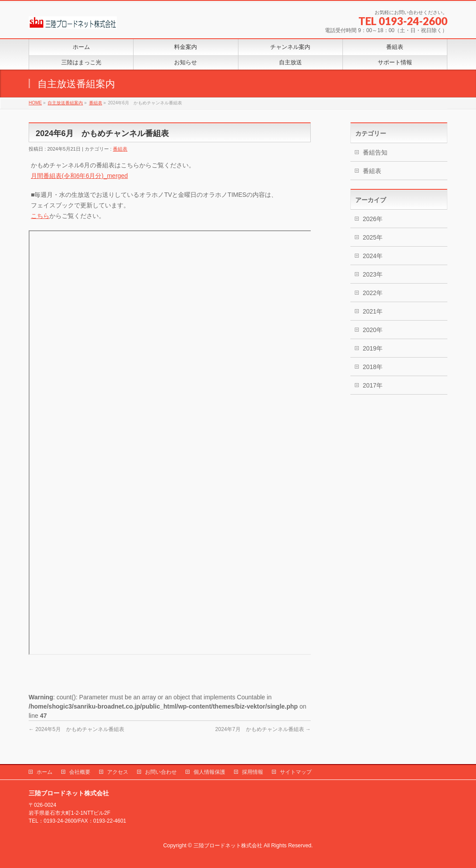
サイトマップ (296, 772)
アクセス (118, 772)
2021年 (373, 311)
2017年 (373, 385)
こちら (40, 216)
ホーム (45, 772)
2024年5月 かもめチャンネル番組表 (76, 729)
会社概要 (80, 772)
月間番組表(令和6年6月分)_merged (79, 176)
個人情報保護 (209, 772)
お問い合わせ (161, 772)
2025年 (373, 237)
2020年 (373, 330)
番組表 (120, 149)
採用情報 (253, 772)
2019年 (373, 348)
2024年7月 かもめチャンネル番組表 (263, 729)
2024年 (373, 256)
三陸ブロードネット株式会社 (228, 846)
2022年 (373, 293)
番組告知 (375, 152)
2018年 (373, 367)
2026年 (373, 219)
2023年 (373, 274)
